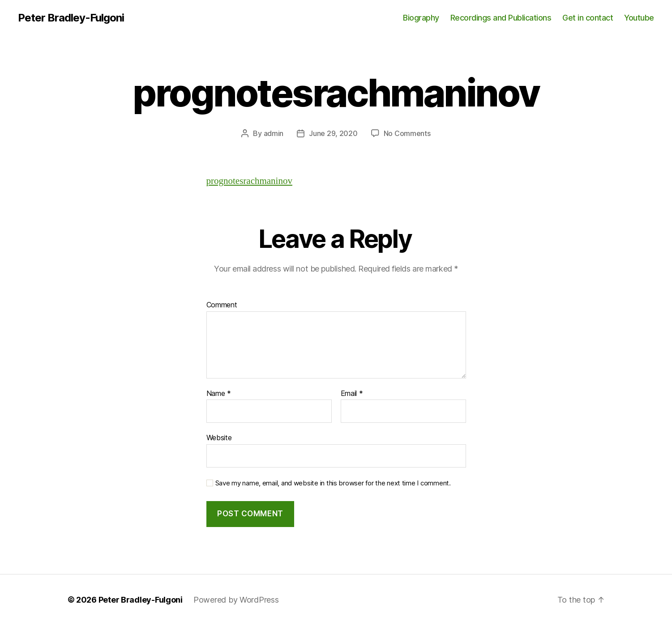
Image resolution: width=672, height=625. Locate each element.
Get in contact (588, 18)
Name (219, 394)
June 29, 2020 (333, 133)
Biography (421, 18)
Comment (222, 305)
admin (274, 133)
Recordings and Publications (501, 18)
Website (219, 438)
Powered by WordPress (236, 600)
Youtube (639, 18)
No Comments (407, 133)
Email (352, 394)
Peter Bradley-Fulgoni (71, 18)
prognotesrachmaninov (249, 181)
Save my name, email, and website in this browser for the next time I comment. (333, 483)
